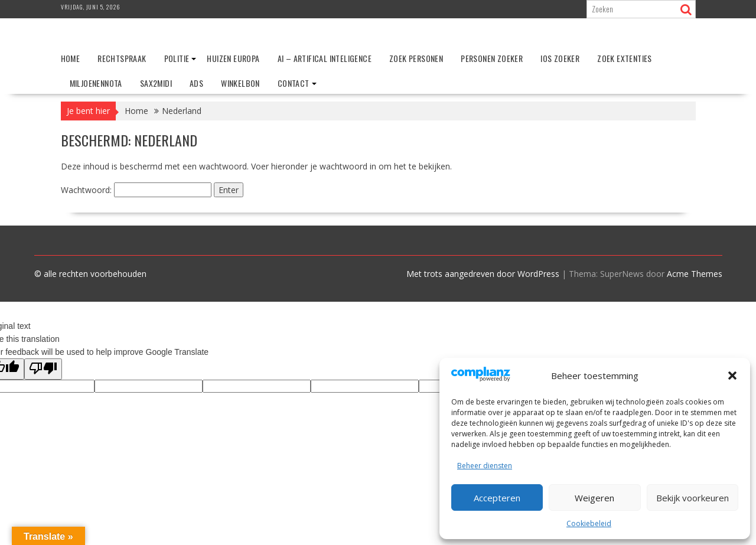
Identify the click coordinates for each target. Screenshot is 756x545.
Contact (294, 83)
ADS (196, 83)
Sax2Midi (156, 83)
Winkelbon (240, 83)
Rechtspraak (122, 58)
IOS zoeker (560, 58)
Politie (177, 58)
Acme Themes (695, 274)
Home (71, 58)
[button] (732, 376)
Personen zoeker (492, 58)
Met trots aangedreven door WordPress (483, 274)
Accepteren (497, 498)
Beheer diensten (485, 466)
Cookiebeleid (589, 523)
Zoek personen (416, 58)
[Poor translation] (43, 369)
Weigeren (594, 498)
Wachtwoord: (136, 190)
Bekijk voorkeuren (693, 498)
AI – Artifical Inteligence (325, 58)
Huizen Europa (233, 58)
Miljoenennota (96, 83)
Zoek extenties (625, 58)
